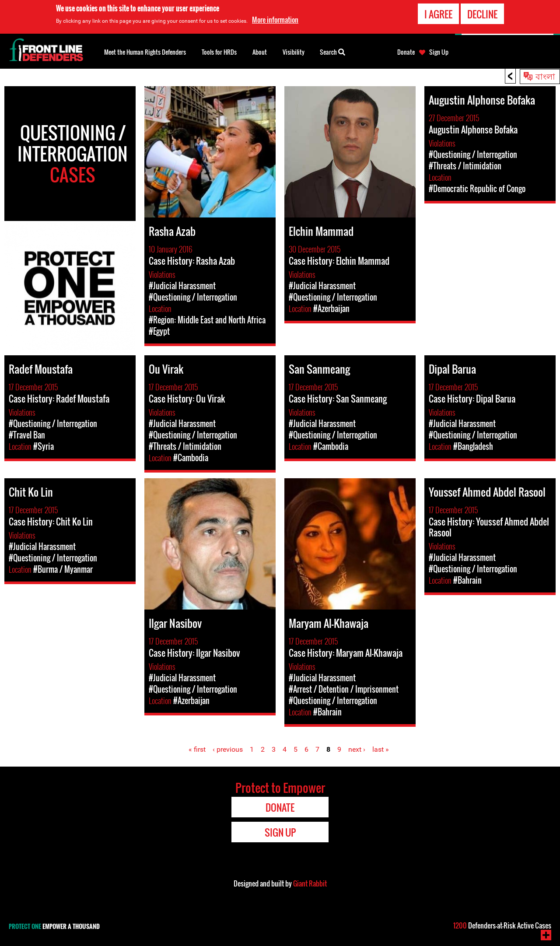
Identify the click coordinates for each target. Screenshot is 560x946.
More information (275, 19)
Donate (406, 52)
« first (197, 749)
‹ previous (228, 749)
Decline (482, 14)
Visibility (294, 52)
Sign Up (439, 52)
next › (357, 749)
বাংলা (545, 76)
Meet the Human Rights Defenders (145, 52)
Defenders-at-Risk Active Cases (502, 925)
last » (381, 749)
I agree (438, 14)
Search (332, 51)
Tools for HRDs (219, 52)
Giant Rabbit (310, 883)
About (260, 52)
